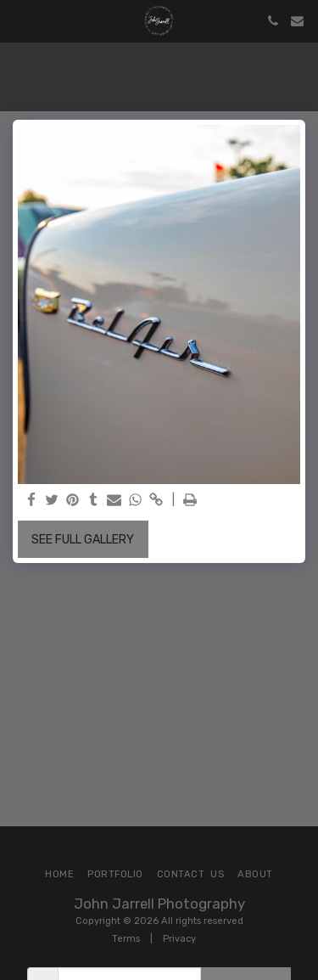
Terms (126, 939)
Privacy (179, 939)
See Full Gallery (83, 540)
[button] (19, 20)
